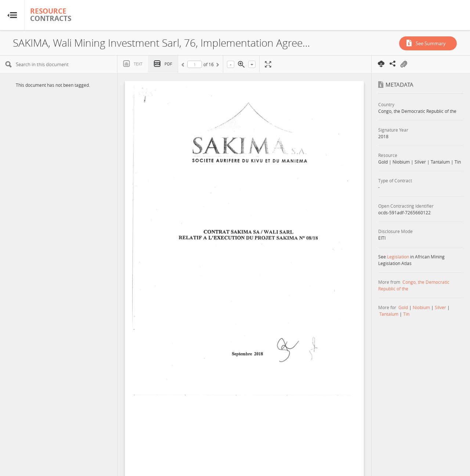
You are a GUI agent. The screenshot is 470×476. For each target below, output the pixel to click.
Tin (406, 314)
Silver (440, 307)
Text (138, 64)
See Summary (431, 43)
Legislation (398, 257)
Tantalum (389, 314)
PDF (168, 64)
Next (217, 66)
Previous (184, 66)
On (404, 64)
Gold (403, 307)
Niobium (421, 307)
